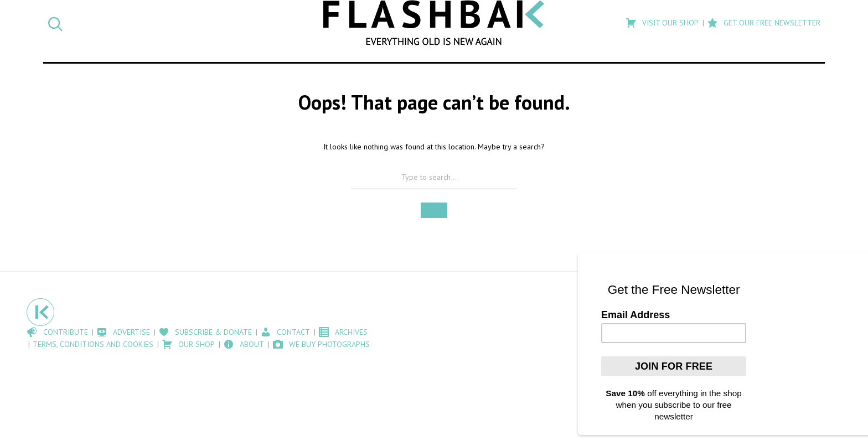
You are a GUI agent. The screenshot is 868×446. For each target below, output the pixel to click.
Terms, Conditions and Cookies (93, 344)
